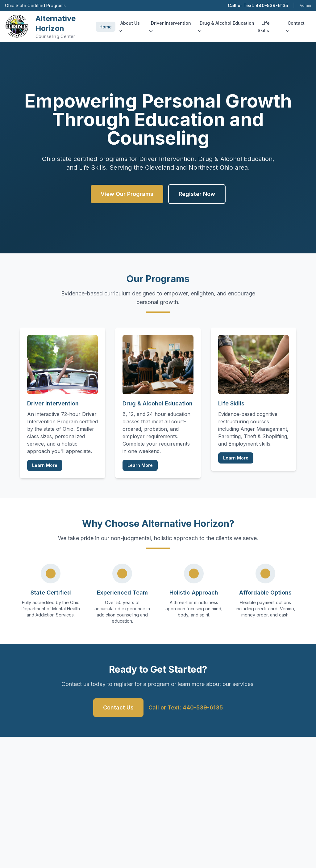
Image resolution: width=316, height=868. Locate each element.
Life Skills (264, 27)
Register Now (197, 194)
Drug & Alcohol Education (226, 27)
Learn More (45, 465)
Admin (305, 5)
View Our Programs (127, 194)
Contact (295, 27)
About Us (129, 27)
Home (106, 27)
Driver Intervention (170, 27)
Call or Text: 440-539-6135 (258, 5)
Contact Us (118, 707)
